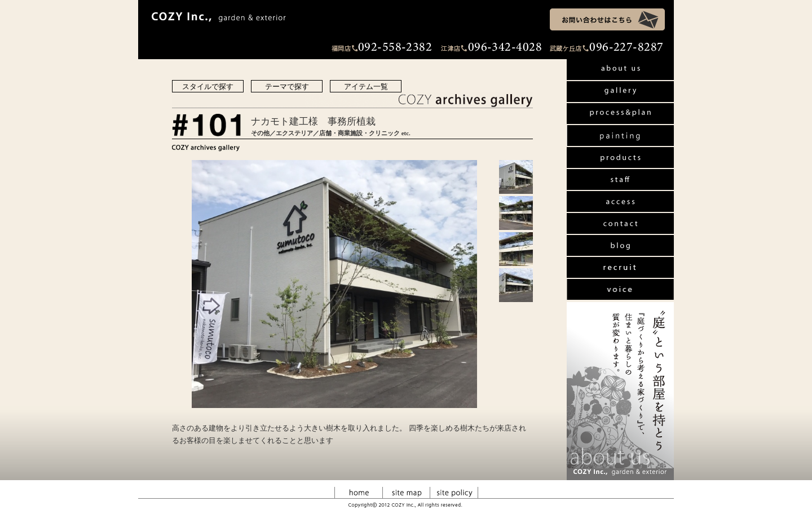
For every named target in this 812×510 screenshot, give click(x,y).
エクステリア (294, 133)
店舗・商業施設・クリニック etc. (365, 133)
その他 (260, 133)
